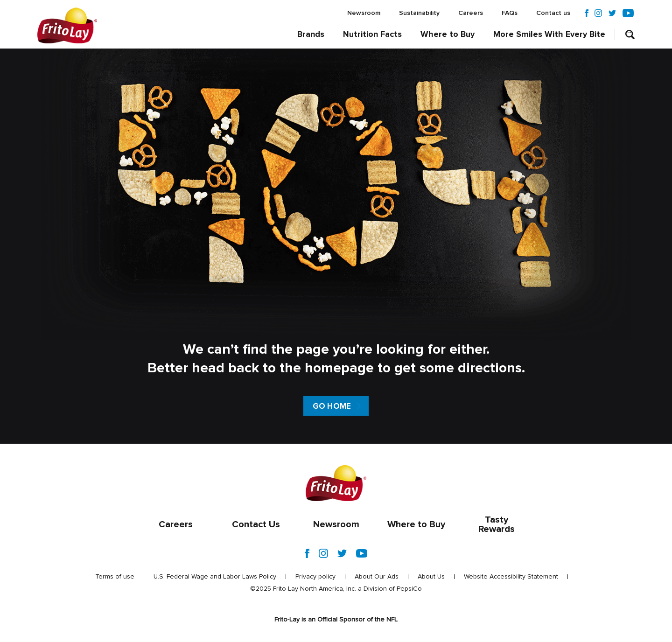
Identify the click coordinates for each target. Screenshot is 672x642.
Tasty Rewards (497, 524)
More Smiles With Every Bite (549, 35)
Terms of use (115, 577)
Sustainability (419, 13)
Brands (311, 35)
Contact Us (256, 524)
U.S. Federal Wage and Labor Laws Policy (215, 577)
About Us (431, 577)
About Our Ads (377, 577)
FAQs (510, 13)
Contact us (553, 13)
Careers (471, 13)
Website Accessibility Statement (511, 577)
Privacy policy (315, 577)
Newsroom (364, 13)
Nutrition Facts (372, 35)
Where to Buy (448, 35)
